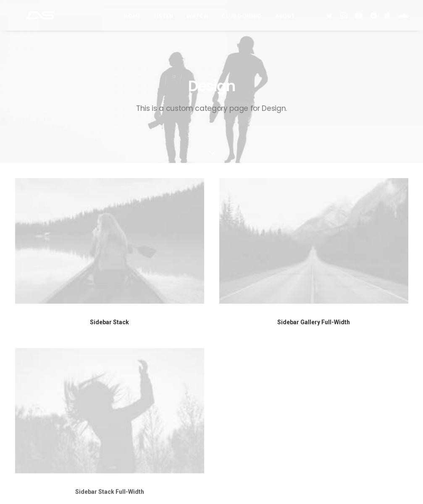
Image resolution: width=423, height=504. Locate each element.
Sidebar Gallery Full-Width (314, 322)
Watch (197, 18)
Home (132, 18)
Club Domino (242, 18)
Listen (164, 18)
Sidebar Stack (109, 322)
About (285, 18)
